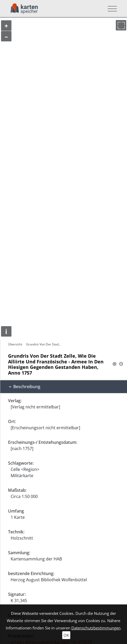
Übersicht (15, 344)
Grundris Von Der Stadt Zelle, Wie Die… (44, 344)
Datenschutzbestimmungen (96, 628)
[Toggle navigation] (111, 9)
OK (66, 635)
